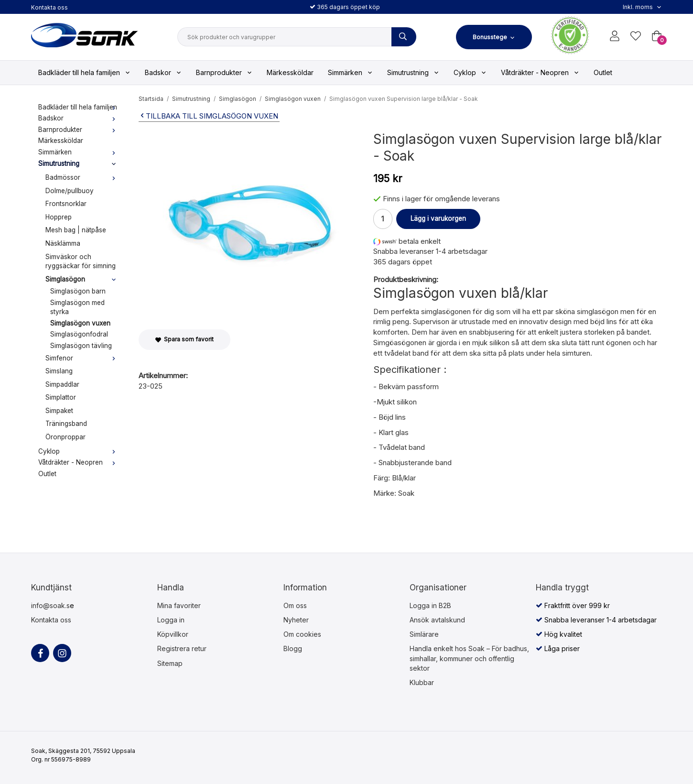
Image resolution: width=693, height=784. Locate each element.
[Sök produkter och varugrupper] (404, 37)
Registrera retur (182, 648)
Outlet (603, 72)
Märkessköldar (290, 72)
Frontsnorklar (66, 204)
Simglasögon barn (78, 291)
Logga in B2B (430, 605)
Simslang (59, 371)
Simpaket (59, 411)
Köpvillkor (173, 634)
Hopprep (59, 217)
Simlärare (424, 634)
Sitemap (170, 663)
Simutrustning (413, 72)
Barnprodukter (224, 72)
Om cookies (302, 634)
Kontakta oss (49, 7)
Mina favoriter (179, 605)
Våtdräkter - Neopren (540, 72)
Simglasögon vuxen (80, 323)
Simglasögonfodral (79, 334)
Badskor (163, 72)
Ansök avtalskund (437, 620)
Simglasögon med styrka (77, 307)
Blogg (293, 648)
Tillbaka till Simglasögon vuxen (208, 116)
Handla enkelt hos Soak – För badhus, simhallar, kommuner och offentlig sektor (469, 658)
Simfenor (82, 358)
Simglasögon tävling (81, 346)
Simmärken (350, 72)
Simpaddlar (62, 384)
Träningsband (66, 424)
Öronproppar (65, 437)
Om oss (295, 605)
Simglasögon (82, 279)
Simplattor (61, 397)
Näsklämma (63, 243)
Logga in (171, 620)
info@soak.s (50, 605)
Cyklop (470, 72)
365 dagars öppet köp (345, 7)
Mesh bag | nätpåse (76, 230)
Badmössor (82, 177)
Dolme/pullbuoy (70, 191)
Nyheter (296, 620)
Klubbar (422, 682)
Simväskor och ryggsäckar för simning (81, 261)
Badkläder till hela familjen (84, 72)
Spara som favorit (184, 339)
